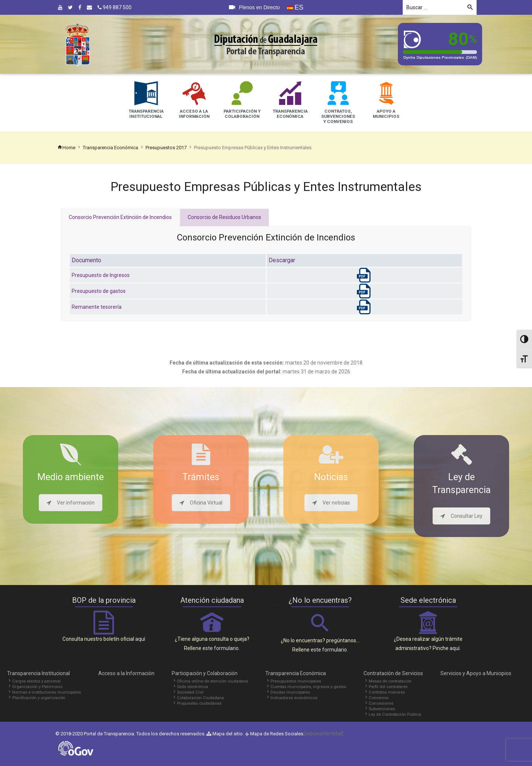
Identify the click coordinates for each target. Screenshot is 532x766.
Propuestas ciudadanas (199, 703)
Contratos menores (387, 692)
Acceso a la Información (126, 673)
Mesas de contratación (390, 681)
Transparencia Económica (110, 148)
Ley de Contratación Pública (395, 714)
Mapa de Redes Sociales (277, 734)
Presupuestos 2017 (166, 148)
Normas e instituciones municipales (47, 692)
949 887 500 (115, 7)
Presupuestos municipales (296, 681)
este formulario (221, 648)
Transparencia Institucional (38, 673)
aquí (140, 639)
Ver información (71, 503)
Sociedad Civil (190, 692)
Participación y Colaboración (205, 673)
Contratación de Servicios (393, 673)
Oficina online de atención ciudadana (212, 681)
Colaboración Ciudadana (200, 698)
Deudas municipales (290, 692)
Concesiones (381, 703)
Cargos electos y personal (36, 681)
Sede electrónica (192, 687)
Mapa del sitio (225, 734)
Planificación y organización (39, 698)
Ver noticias (331, 503)
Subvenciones (382, 709)
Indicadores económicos (294, 698)
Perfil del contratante (388, 687)
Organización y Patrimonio (37, 687)
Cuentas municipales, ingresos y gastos (308, 687)
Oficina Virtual (201, 503)
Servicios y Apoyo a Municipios (476, 673)
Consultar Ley (461, 516)
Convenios (379, 698)
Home (66, 148)
